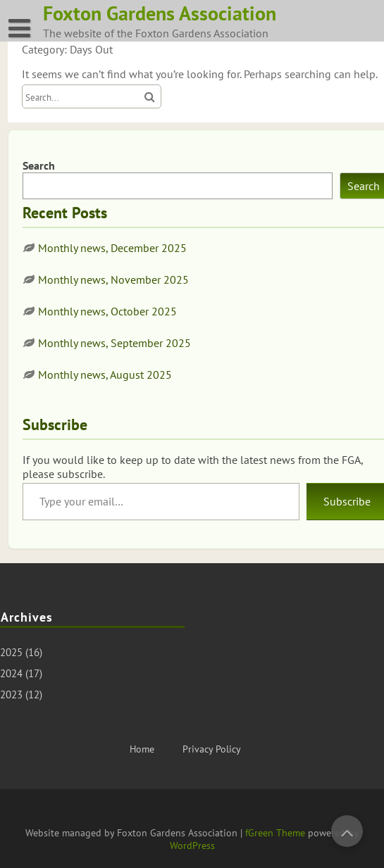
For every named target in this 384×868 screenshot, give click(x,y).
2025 (11, 652)
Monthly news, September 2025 (114, 343)
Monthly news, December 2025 (112, 248)
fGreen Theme (275, 833)
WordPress (192, 845)
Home (142, 749)
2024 (11, 673)
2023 (11, 694)
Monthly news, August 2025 (105, 375)
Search (39, 165)
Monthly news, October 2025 (107, 311)
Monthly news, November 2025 (113, 279)
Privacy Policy (212, 749)
